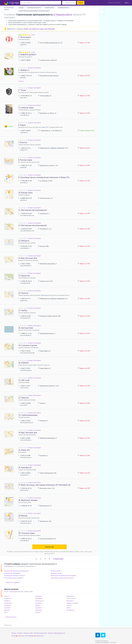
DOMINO (23, 363)
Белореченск (8, 603)
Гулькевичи (7, 608)
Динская (7, 610)
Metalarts (24, 241)
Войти (127, 3)
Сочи (68, 605)
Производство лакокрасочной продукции (16, 571)
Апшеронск (7, 598)
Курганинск (38, 608)
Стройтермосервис (28, 415)
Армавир (7, 601)
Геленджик (7, 605)
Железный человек (28, 500)
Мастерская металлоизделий (32, 210)
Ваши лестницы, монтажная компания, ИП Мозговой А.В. (44, 485)
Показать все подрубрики (13, 582)
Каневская (38, 596)
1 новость (21, 81)
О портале (20, 633)
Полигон (23, 142)
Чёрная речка (40, 636)
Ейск (5, 612)
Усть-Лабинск (70, 610)
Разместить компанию (115, 3)
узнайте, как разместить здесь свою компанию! (39, 29)
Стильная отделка (28, 345)
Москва (14, 636)
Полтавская (70, 601)
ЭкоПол (23, 310)
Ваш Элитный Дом (28, 258)
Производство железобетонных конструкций (63, 576)
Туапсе (68, 608)
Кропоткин (38, 603)
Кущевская (38, 610)
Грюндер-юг (25, 467)
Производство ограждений (12, 573)
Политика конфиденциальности (56, 633)
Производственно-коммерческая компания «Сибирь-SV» (44, 177)
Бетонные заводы (56, 571)
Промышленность (10, 566)
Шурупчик (24, 276)
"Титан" (22, 90)
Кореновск (38, 598)
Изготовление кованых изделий (13, 578)
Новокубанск (70, 596)
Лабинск (38, 612)
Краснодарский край (16, 592)
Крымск (37, 605)
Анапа (6, 596)
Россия (6, 592)
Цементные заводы (56, 573)
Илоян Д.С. (24, 450)
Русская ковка (25, 160)
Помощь (14, 633)
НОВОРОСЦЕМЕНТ (27, 55)
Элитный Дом (26, 328)
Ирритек (23, 398)
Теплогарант (25, 37)
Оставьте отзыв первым (34, 68)
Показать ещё (50, 547)
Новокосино (21, 636)
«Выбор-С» (24, 70)
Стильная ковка (26, 108)
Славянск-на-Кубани (72, 603)
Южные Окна (25, 193)
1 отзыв (33, 35)
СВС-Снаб (24, 380)
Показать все (8, 625)
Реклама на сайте (28, 633)
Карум (22, 125)
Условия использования (40, 633)
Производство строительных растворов (62, 578)
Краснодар (38, 601)
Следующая (58, 559)
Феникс (23, 516)
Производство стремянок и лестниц (14, 576)
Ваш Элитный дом (28, 433)
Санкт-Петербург (29, 636)
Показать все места (11, 617)
